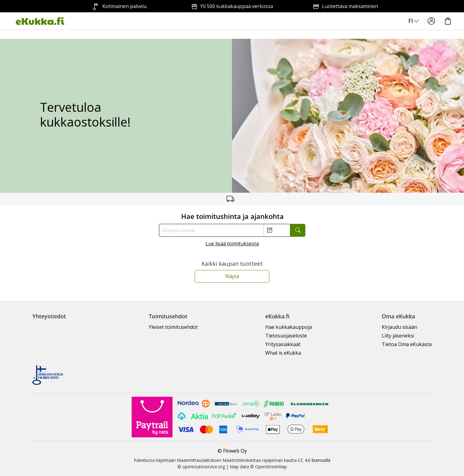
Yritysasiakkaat (283, 344)
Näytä (232, 276)
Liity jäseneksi (398, 336)
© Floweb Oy (232, 451)
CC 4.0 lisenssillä (314, 460)
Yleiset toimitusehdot (173, 327)
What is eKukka (283, 353)
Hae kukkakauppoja (289, 327)
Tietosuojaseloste (286, 336)
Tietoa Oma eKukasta (407, 344)
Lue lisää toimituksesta (232, 244)
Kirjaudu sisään (399, 327)
